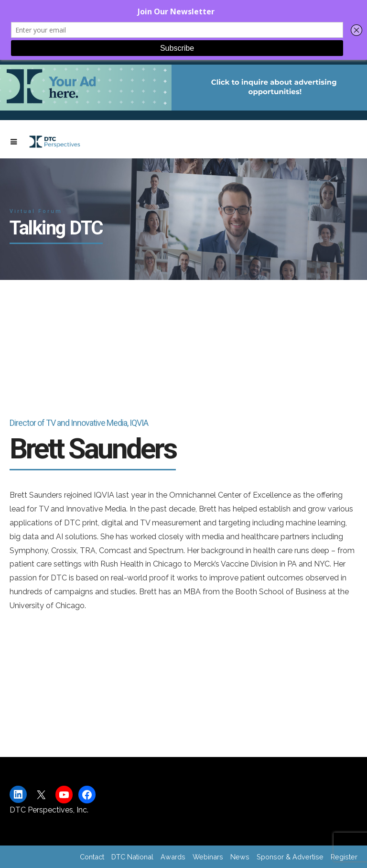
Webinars (208, 857)
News (240, 857)
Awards (173, 857)
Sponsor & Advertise (290, 857)
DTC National (132, 857)
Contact (92, 857)
